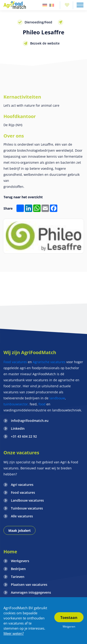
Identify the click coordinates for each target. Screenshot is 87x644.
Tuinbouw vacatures (27, 508)
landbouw (57, 398)
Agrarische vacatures (50, 362)
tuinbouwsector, (16, 404)
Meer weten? (14, 633)
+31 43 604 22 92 (24, 436)
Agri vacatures (22, 485)
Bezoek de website (45, 43)
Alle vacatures (22, 516)
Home (10, 552)
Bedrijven (18, 569)
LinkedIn (18, 428)
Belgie (52, 5)
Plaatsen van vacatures (29, 585)
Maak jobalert (19, 530)
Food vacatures (15, 362)
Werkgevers (20, 561)
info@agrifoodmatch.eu (30, 421)
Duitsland (45, 5)
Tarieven (18, 577)
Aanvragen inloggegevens (31, 592)
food (42, 404)
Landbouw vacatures (27, 500)
